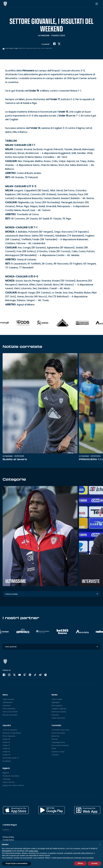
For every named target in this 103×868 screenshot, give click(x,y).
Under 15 (63, 112)
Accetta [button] (94, 863)
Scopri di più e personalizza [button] (16, 863)
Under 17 (55, 99)
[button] (100, 844)
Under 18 (34, 91)
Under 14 (35, 128)
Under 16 (63, 116)
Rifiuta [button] (80, 863)
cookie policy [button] (33, 851)
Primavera (28, 71)
